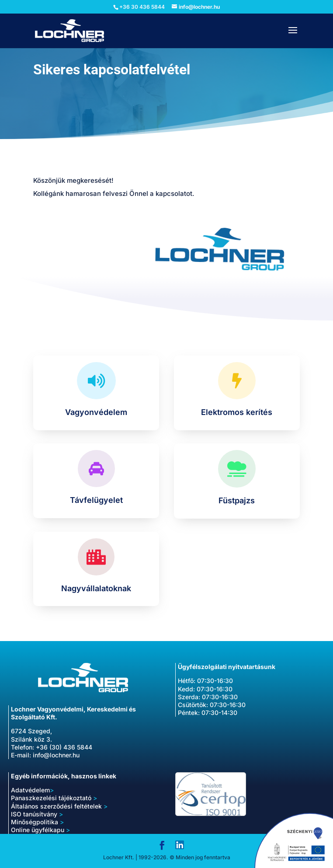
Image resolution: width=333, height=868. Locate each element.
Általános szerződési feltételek (59, 806)
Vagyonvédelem (96, 412)
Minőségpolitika (35, 822)
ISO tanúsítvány (37, 814)
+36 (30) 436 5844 (64, 747)
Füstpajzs (237, 500)
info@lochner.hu (56, 755)
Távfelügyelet (96, 500)
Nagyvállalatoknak (96, 588)
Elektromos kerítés (237, 412)
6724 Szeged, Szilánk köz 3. (31, 735)
